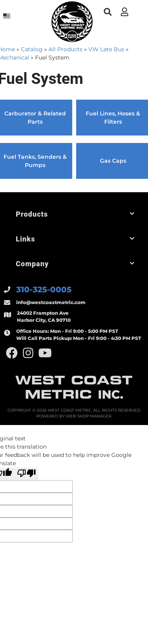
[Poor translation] (26, 474)
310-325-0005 (44, 290)
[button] (108, 12)
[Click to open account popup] (124, 12)
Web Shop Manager (89, 416)
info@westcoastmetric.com (51, 302)
